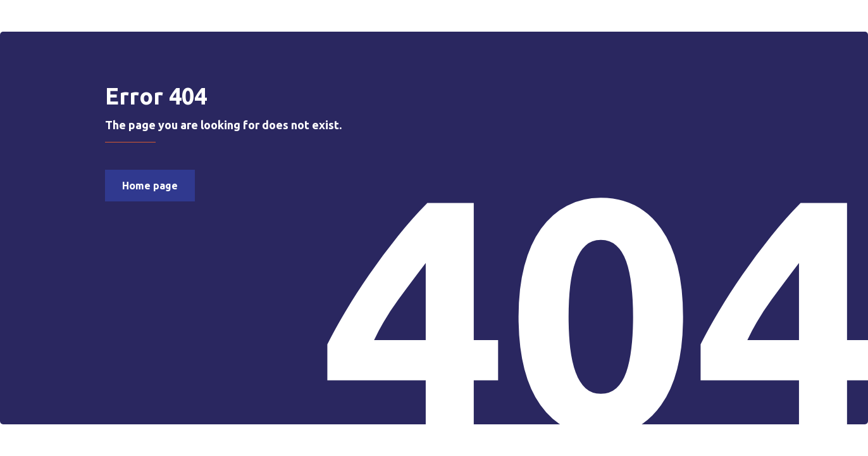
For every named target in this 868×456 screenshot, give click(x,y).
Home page (150, 186)
